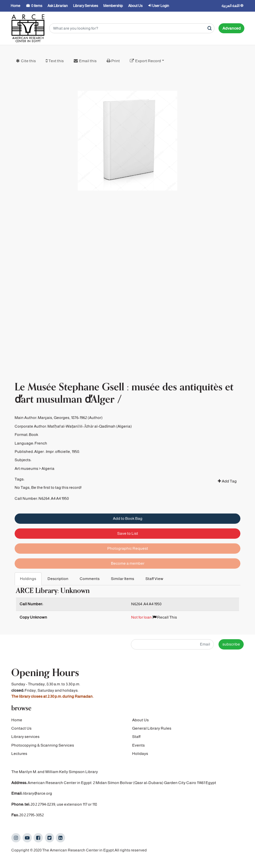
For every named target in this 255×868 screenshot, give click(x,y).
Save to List (128, 542)
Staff (136, 737)
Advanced (232, 28)
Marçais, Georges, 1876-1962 (62, 424)
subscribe (231, 644)
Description (58, 579)
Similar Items (123, 579)
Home (17, 720)
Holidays (140, 754)
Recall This (165, 617)
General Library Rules (152, 729)
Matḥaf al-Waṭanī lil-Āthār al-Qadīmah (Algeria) (90, 433)
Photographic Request (128, 557)
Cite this (28, 61)
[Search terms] (132, 28)
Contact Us (21, 729)
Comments (90, 579)
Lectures (19, 754)
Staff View (154, 579)
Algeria (48, 475)
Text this (56, 61)
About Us (140, 720)
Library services (25, 737)
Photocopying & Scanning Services (43, 746)
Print (116, 61)
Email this (88, 61)
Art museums (26, 475)
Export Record (148, 61)
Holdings (28, 579)
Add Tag (227, 488)
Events (138, 746)
